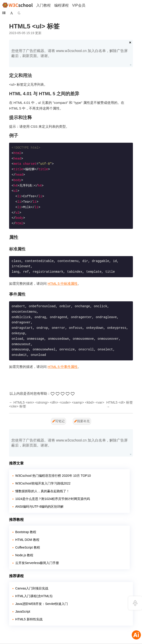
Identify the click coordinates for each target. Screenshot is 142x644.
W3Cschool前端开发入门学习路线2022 (43, 483)
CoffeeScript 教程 (28, 547)
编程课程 (61, 5)
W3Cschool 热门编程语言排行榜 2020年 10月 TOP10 (53, 476)
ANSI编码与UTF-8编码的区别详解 (39, 507)
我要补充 (82, 421)
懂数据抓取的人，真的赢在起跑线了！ (42, 491)
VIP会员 (79, 5)
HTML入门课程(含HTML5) (34, 596)
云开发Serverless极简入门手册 (37, 563)
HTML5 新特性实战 (29, 619)
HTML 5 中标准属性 (63, 283)
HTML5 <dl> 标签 (120, 402)
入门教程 (43, 5)
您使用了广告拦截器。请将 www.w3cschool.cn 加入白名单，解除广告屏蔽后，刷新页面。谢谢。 (70, 53)
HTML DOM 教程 (27, 540)
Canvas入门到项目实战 (32, 588)
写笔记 (58, 421)
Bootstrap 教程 (26, 532)
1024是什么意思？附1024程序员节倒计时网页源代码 (53, 499)
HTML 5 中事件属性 (63, 367)
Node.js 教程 (24, 555)
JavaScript (23, 612)
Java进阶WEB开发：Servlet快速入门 (42, 604)
